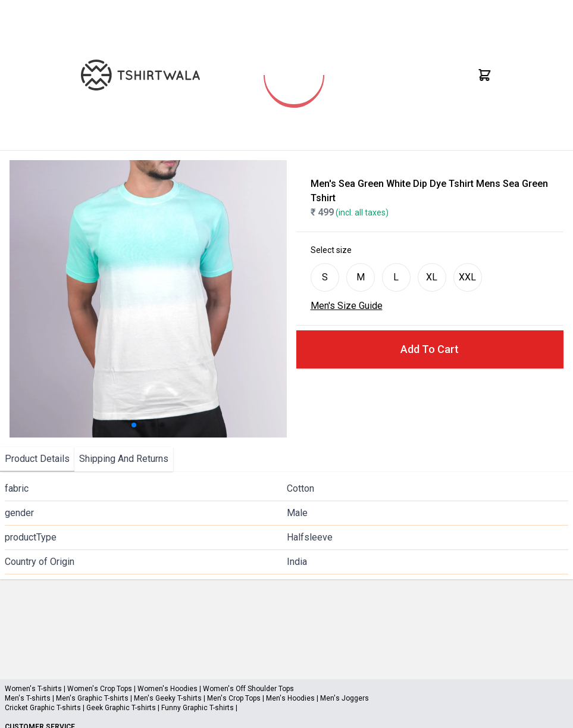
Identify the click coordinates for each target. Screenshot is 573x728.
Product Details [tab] (37, 459)
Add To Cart (430, 349)
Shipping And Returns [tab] (124, 459)
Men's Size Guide (347, 306)
